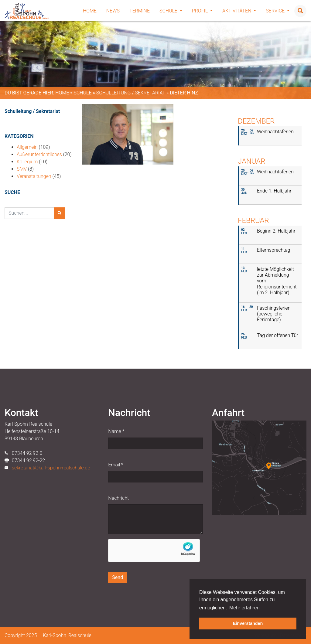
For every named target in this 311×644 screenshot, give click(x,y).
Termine (140, 11)
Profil (202, 11)
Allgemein (27, 147)
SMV (22, 169)
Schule (171, 11)
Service (278, 11)
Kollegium (27, 162)
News (113, 11)
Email (116, 465)
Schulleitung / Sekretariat (131, 93)
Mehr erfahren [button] (244, 608)
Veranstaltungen (34, 176)
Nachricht (118, 498)
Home (90, 11)
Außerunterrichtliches (39, 154)
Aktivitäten (239, 11)
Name (116, 431)
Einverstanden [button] (248, 623)
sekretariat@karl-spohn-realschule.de (51, 468)
